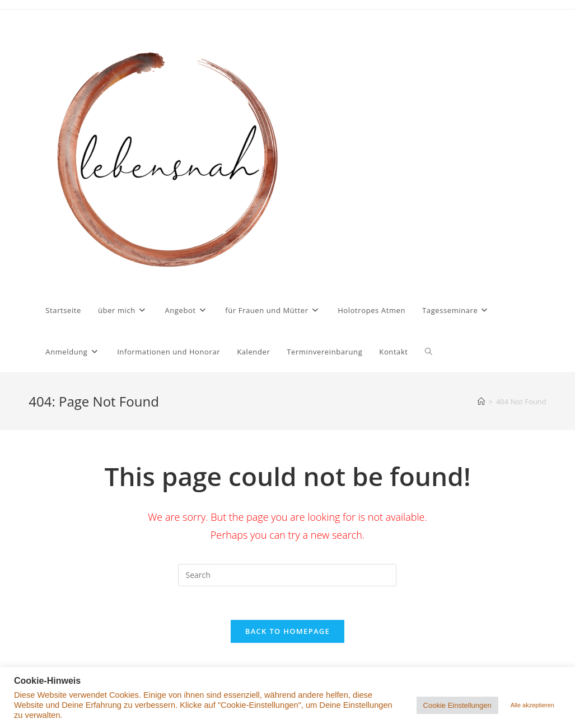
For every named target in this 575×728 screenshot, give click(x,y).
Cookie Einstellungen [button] (457, 705)
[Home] (481, 402)
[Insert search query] (287, 575)
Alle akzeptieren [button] (532, 705)
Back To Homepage (287, 631)
